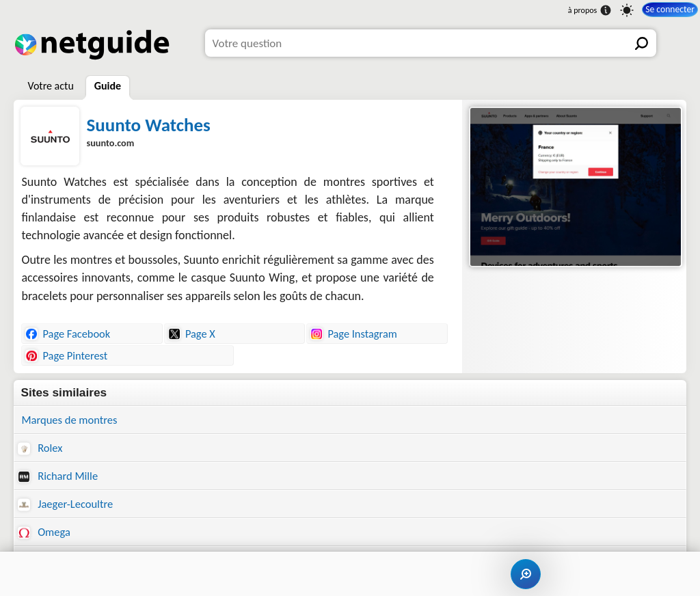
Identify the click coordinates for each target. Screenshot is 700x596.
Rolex (41, 449)
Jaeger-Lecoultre (67, 506)
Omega (45, 535)
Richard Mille (59, 477)
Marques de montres (71, 420)
